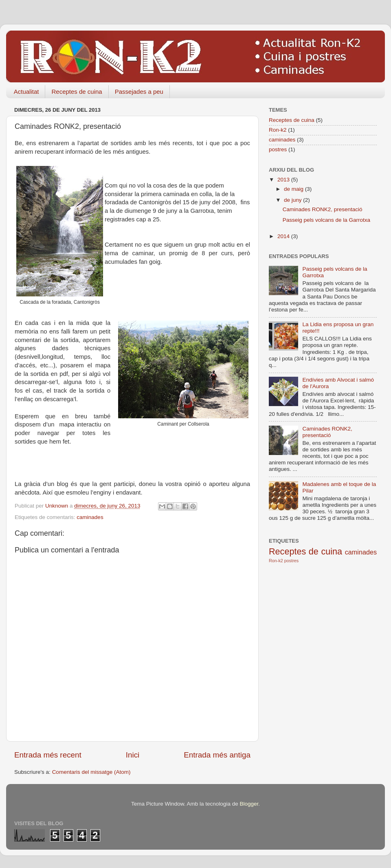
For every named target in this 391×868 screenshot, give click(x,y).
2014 (284, 236)
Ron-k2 (278, 130)
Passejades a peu (139, 92)
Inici (133, 755)
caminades (90, 517)
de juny (293, 200)
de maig (294, 189)
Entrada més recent (48, 755)
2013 (284, 180)
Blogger (249, 804)
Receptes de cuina (77, 92)
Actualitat (26, 92)
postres (278, 149)
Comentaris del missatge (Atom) (91, 772)
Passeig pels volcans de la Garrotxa (326, 220)
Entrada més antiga (217, 755)
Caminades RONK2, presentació (323, 209)
